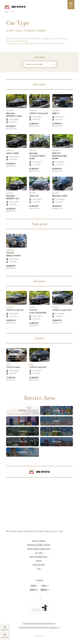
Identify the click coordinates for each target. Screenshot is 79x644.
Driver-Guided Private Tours (40, 549)
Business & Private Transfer (39, 545)
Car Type (39, 553)
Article (40, 561)
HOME (6, 12)
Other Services (40, 564)
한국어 (44, 586)
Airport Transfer (40, 541)
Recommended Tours (40, 557)
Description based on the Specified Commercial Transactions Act (39, 627)
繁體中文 (44, 590)
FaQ (40, 569)
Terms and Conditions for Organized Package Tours (39, 623)
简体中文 (33, 590)
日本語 (33, 586)
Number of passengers (34, 64)
